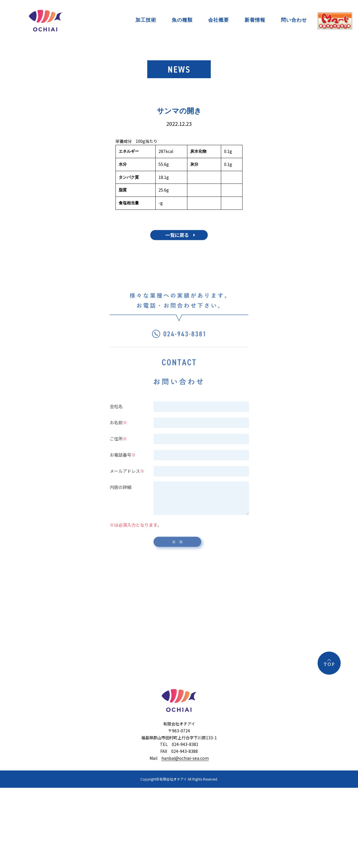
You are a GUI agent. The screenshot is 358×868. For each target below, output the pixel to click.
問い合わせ (294, 20)
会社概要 (219, 20)
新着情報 (255, 20)
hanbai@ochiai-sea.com (185, 758)
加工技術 (146, 20)
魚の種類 (182, 20)
